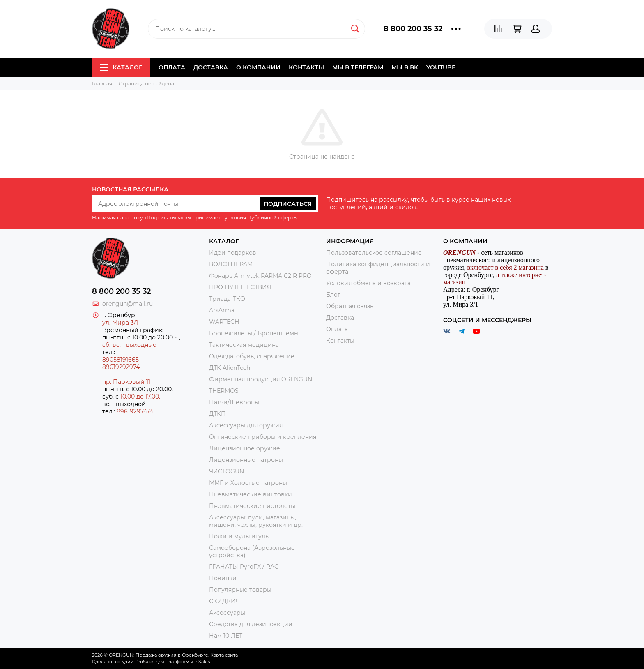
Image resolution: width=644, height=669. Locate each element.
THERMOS (224, 391)
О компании (258, 67)
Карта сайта (224, 655)
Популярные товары (240, 590)
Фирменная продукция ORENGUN (261, 379)
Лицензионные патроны (246, 460)
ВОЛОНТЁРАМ (231, 264)
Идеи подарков (233, 253)
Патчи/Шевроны (234, 402)
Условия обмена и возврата (368, 283)
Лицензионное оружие (245, 448)
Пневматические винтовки (251, 494)
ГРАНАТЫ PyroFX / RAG (244, 567)
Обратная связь (350, 306)
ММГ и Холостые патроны (248, 483)
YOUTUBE (441, 67)
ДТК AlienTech (230, 368)
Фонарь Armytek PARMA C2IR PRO (260, 276)
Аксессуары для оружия (246, 425)
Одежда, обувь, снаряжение (252, 356)
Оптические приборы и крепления (263, 437)
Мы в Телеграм (358, 67)
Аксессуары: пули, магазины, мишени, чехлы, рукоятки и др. (256, 521)
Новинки (223, 578)
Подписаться (288, 204)
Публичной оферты (272, 218)
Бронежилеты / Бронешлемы (254, 333)
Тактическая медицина (244, 345)
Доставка (211, 67)
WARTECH (224, 322)
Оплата (172, 67)
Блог (333, 295)
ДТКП (217, 414)
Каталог (121, 67)
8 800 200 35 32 (413, 29)
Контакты (306, 67)
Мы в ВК (405, 67)
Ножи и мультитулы (239, 536)
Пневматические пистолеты (252, 506)
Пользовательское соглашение (374, 253)
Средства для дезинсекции (251, 624)
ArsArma (222, 310)
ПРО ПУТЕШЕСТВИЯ (241, 287)
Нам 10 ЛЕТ (226, 636)
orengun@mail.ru (128, 304)
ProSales (145, 662)
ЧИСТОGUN (227, 471)
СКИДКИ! (223, 601)
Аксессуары (227, 613)
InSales (202, 662)
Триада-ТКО (227, 299)
